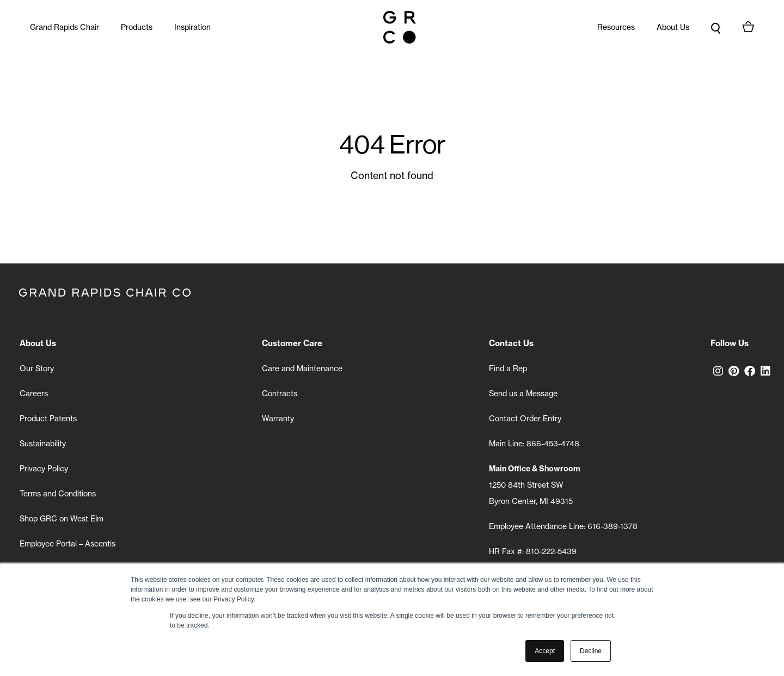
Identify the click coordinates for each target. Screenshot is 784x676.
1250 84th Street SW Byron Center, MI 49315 (535, 485)
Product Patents (48, 419)
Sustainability (43, 444)
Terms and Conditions (58, 494)
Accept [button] (545, 651)
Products (137, 27)
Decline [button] (591, 651)
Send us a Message (523, 394)
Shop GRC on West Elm (62, 519)
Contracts (280, 394)
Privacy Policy (44, 469)
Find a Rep (508, 368)
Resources (616, 27)
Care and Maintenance (302, 368)
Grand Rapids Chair (65, 27)
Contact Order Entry (525, 419)
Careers (34, 394)
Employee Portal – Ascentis (68, 544)
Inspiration (192, 27)
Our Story (37, 368)
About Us (673, 27)
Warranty (278, 419)
